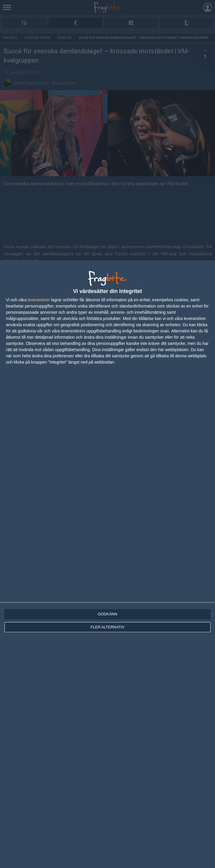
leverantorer (39, 300)
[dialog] (107, 564)
